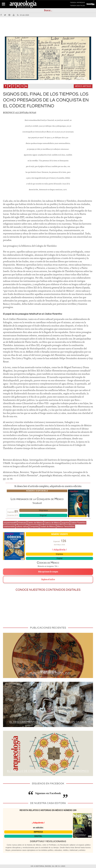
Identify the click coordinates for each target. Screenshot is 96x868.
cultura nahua (22, 526)
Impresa (43, 510)
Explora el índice (48, 580)
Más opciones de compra (48, 572)
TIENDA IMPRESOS (77, 3)
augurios (65, 523)
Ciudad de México (48, 526)
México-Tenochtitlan (66, 526)
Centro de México (35, 523)
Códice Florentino (78, 523)
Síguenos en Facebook (48, 793)
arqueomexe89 (10, 523)
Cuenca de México (52, 523)
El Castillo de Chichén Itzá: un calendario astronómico (48, 771)
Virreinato (22, 523)
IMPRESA (38, 832)
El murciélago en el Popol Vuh (48, 673)
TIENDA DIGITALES (77, 6)
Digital (43, 515)
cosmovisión (9, 526)
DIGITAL (38, 836)
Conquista (34, 526)
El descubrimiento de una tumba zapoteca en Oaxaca (48, 722)
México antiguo (83, 86)
